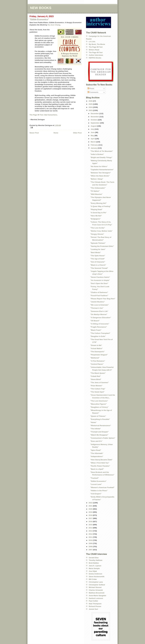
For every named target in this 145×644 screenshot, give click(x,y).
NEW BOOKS (41, 8)
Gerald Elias (94, 558)
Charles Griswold (96, 590)
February (95, 145)
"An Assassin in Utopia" (100, 280)
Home (56, 133)
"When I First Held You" (100, 463)
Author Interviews (96, 55)
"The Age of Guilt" (97, 259)
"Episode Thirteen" (98, 243)
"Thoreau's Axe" (97, 308)
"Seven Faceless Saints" (100, 277)
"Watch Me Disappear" (99, 435)
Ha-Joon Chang (54, 25)
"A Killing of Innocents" (100, 324)
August (94, 126)
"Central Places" (97, 364)
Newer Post (34, 133)
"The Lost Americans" (99, 401)
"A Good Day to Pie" (98, 213)
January (94, 148)
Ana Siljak (93, 571)
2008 (91, 547)
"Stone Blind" (96, 379)
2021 (91, 506)
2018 (91, 515)
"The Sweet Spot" (97, 392)
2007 (91, 550)
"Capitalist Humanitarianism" (102, 170)
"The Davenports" (97, 352)
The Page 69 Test (96, 52)
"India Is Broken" (97, 154)
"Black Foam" (96, 330)
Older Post (77, 133)
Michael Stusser (95, 587)
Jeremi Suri (93, 609)
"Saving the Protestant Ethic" (102, 246)
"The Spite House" (98, 256)
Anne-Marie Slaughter (97, 596)
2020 (91, 509)
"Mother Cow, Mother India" (101, 231)
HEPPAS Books (95, 58)
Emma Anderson (95, 574)
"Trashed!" (95, 478)
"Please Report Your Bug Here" (103, 299)
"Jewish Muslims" (97, 302)
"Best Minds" (96, 253)
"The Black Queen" (98, 373)
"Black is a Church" (98, 265)
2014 (91, 528)
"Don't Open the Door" (99, 283)
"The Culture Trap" (98, 389)
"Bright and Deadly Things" (101, 157)
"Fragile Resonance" (99, 327)
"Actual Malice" (96, 348)
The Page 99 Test (96, 47)
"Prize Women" (96, 386)
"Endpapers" (95, 219)
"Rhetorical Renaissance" (101, 426)
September (95, 123)
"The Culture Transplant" (100, 333)
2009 (91, 543)
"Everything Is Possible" (100, 419)
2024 (91, 107)
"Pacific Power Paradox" (100, 466)
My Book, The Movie (97, 44)
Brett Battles (94, 563)
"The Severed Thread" (99, 268)
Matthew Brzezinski (97, 593)
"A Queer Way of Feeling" (100, 206)
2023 (91, 110)
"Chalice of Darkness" (99, 292)
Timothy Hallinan (96, 560)
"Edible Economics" (39, 19)
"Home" (93, 422)
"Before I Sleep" (97, 179)
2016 (91, 521)
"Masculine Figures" (98, 404)
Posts (91, 88)
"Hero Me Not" (96, 216)
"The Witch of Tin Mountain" (102, 151)
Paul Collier (93, 601)
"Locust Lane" (96, 484)
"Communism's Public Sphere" (103, 438)
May (93, 136)
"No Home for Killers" (99, 166)
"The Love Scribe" (98, 228)
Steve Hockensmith (97, 577)
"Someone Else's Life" (99, 311)
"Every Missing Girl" (98, 203)
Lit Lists (92, 42)
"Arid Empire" (96, 494)
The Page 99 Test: (43, 115)
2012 (91, 534)
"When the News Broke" (100, 176)
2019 (91, 512)
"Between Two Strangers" (101, 173)
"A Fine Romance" (98, 361)
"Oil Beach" (95, 321)
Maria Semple (94, 568)
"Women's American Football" (102, 487)
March (93, 142)
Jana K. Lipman (95, 566)
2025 (91, 104)
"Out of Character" (98, 262)
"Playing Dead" (96, 209)
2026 (91, 101)
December (95, 114)
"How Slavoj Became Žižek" (101, 460)
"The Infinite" (96, 429)
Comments (93, 92)
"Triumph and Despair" (99, 432)
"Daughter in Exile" (98, 336)
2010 (91, 540)
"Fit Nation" (95, 191)
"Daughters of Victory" (99, 407)
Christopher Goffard (97, 585)
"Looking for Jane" (98, 249)
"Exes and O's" (96, 441)
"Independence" (97, 456)
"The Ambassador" (98, 188)
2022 (91, 503)
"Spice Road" (96, 450)
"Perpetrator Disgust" (99, 355)
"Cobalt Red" (95, 376)
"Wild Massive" (96, 194)
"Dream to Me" (96, 345)
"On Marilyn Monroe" (99, 314)
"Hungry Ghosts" (97, 234)
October (94, 120)
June (93, 132)
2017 (91, 518)
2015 (91, 525)
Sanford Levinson (96, 598)
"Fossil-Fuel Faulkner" (99, 296)
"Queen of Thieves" (98, 416)
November (95, 117)
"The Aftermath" (97, 453)
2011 (91, 537)
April (93, 139)
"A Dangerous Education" (101, 318)
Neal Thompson (95, 604)
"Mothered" (95, 358)
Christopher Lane (96, 582)
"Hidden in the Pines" (99, 491)
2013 (91, 531)
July (93, 129)
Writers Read (94, 50)
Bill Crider (93, 579)
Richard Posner (95, 606)
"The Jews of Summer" (99, 383)
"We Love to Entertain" (99, 305)
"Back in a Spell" (97, 469)
